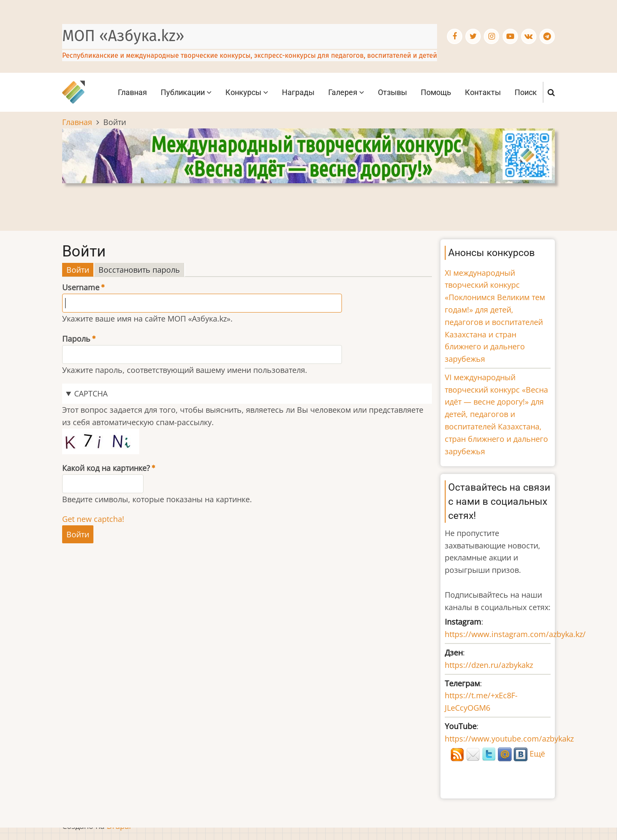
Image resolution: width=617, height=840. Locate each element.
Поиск (526, 92)
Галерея (346, 92)
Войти (80, 270)
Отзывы (392, 92)
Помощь (436, 92)
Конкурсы (247, 92)
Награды (298, 92)
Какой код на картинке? (106, 468)
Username (81, 287)
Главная (132, 92)
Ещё (537, 754)
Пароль (76, 339)
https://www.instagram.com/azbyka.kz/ (515, 634)
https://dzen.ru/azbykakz (489, 665)
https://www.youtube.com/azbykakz (509, 739)
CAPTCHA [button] (91, 393)
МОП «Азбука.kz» (123, 36)
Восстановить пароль (139, 270)
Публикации (186, 92)
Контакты (483, 92)
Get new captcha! (93, 519)
